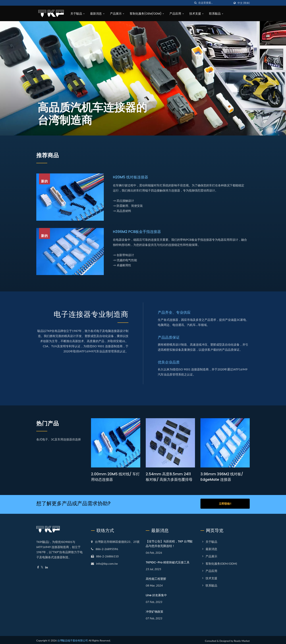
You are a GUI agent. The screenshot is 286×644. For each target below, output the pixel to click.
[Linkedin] (47, 566)
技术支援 (196, 14)
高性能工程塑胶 (156, 577)
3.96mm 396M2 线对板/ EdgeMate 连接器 (223, 477)
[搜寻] (196, 3)
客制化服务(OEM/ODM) (147, 14)
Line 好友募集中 (156, 594)
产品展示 (117, 14)
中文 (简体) (244, 3)
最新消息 (97, 14)
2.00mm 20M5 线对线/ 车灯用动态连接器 (114, 477)
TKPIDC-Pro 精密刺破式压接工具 (168, 561)
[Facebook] (38, 566)
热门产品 (51, 423)
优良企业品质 (169, 362)
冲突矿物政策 (154, 610)
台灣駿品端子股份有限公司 (73, 639)
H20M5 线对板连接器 (132, 177)
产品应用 (177, 14)
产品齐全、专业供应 (175, 312)
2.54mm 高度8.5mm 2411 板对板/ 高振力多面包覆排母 (170, 477)
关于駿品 (78, 14)
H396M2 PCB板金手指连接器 (138, 232)
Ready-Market (242, 639)
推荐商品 (51, 155)
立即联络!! (225, 504)
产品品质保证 (169, 337)
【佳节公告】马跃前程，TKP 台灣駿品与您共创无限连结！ (169, 542)
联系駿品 (216, 14)
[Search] (214, 3)
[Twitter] (42, 566)
